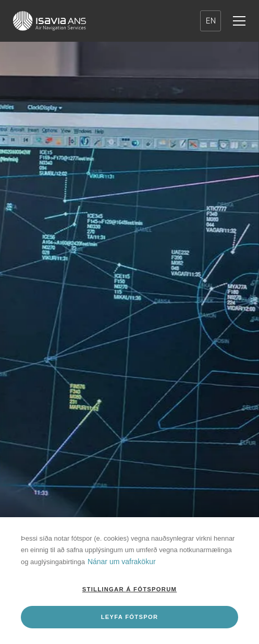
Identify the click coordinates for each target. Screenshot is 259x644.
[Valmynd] (239, 21)
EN (211, 21)
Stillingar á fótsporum (130, 589)
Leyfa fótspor (130, 617)
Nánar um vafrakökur (122, 562)
